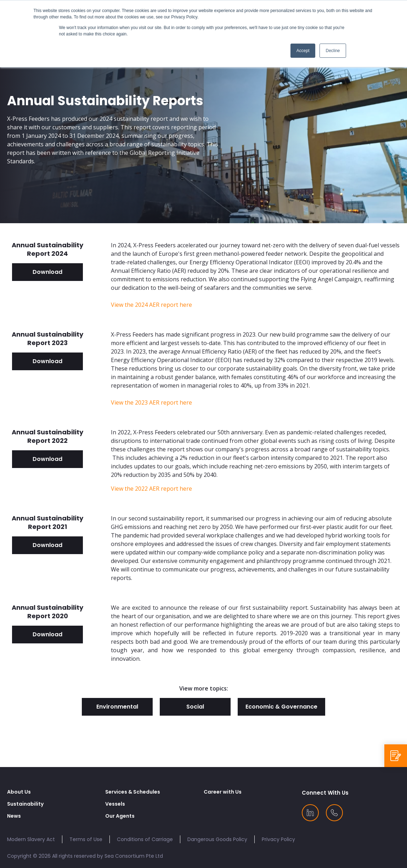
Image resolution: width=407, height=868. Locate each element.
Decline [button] (333, 51)
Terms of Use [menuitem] (86, 839)
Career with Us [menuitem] (223, 792)
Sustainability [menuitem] (25, 804)
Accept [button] (303, 51)
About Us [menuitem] (19, 792)
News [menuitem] (14, 816)
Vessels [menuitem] (115, 804)
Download (47, 272)
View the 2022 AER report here (151, 489)
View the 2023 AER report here (151, 402)
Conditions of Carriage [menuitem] (145, 839)
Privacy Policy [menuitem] (278, 839)
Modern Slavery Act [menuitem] (31, 839)
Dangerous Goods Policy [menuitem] (217, 839)
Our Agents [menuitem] (120, 816)
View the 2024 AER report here (151, 305)
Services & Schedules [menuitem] (133, 792)
